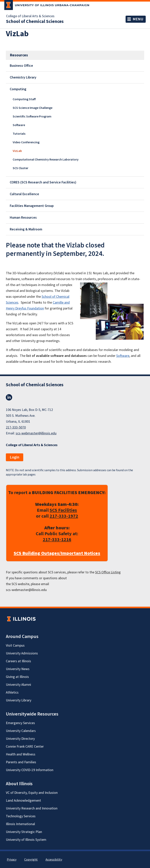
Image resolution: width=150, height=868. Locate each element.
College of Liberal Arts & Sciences (30, 16)
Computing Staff (24, 99)
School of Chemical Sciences (35, 22)
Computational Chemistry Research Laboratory (46, 160)
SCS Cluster (21, 168)
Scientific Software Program (32, 116)
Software (19, 125)
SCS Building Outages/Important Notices (57, 553)
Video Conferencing (26, 142)
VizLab (17, 151)
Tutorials (19, 134)
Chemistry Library (23, 77)
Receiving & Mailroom (26, 229)
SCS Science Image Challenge (33, 108)
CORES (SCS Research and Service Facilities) (43, 182)
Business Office (21, 66)
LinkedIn (9, 397)
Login (15, 457)
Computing (18, 89)
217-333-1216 (57, 540)
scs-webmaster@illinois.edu (36, 433)
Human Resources (23, 218)
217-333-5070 (16, 427)
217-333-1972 (64, 516)
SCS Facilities (63, 510)
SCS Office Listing (108, 572)
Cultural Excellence (24, 194)
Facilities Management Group (32, 206)
